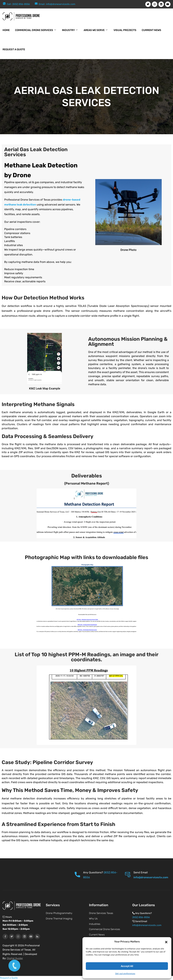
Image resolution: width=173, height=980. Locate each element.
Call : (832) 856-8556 (18, 4)
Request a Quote (14, 49)
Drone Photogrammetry (59, 913)
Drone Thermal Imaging (59, 919)
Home (6, 30)
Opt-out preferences (125, 974)
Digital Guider (15, 958)
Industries (95, 924)
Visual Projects (125, 30)
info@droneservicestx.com (61, 4)
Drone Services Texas (101, 913)
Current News (151, 30)
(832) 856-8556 (141, 917)
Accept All (127, 966)
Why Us (93, 919)
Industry (68, 30)
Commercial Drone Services (34, 30)
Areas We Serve (94, 30)
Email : (42, 4)
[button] (166, 942)
